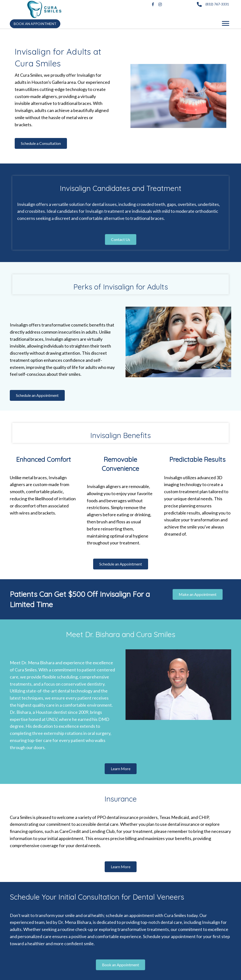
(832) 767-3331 (217, 4)
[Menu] (226, 24)
